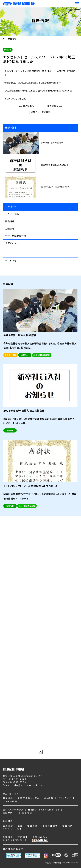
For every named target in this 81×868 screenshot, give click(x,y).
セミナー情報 (12, 214)
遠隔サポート (10, 813)
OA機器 (49, 798)
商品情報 (10, 221)
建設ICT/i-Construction (44, 810)
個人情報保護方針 (13, 848)
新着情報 (12, 39)
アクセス (7, 828)
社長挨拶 (8, 825)
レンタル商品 (10, 801)
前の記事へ (29, 106)
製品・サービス (11, 794)
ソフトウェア (65, 798)
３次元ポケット (13, 243)
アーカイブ (11, 261)
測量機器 (8, 798)
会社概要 (8, 821)
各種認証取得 (50, 825)
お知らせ (10, 229)
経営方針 (32, 825)
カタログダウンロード (15, 840)
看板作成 (27, 813)
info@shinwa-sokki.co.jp (30, 785)
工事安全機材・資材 (29, 798)
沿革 (19, 828)
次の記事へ (53, 106)
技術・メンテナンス (13, 810)
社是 (20, 825)
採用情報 (23, 837)
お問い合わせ (40, 837)
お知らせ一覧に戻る (41, 112)
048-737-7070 (17, 779)
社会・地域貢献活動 (16, 236)
